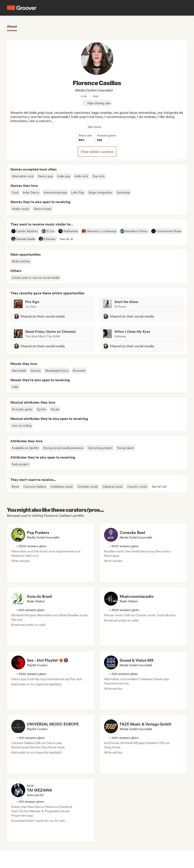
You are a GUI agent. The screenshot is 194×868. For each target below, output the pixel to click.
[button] (66, 239)
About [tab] (12, 26)
